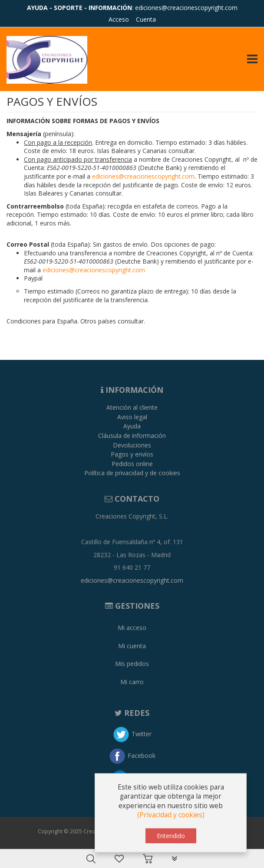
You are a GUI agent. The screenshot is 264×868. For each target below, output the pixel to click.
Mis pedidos (132, 664)
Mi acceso (132, 628)
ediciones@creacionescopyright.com (186, 8)
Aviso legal (132, 417)
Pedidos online (132, 464)
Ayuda (132, 426)
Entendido (171, 838)
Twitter (142, 734)
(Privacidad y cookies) (171, 818)
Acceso (119, 19)
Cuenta (146, 19)
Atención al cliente (132, 407)
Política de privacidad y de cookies (132, 473)
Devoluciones (132, 445)
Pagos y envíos (132, 454)
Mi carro (132, 682)
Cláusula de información (132, 436)
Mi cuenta (132, 646)
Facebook (142, 755)
